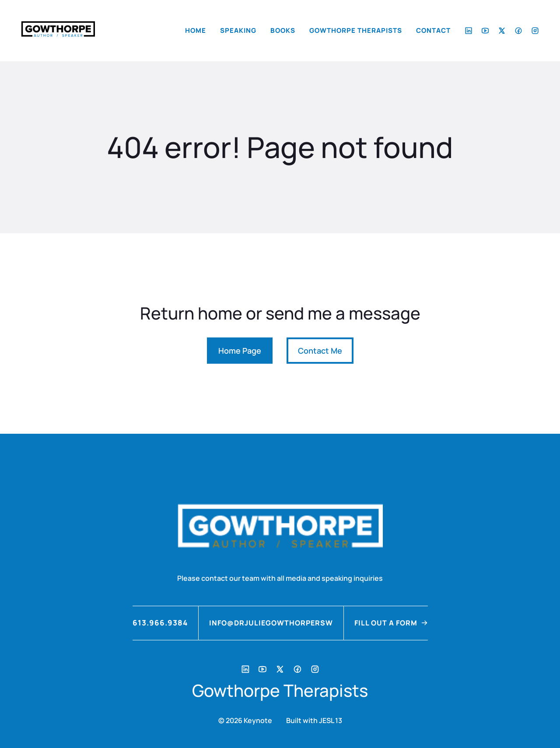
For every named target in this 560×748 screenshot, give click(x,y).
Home (196, 30)
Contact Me (320, 351)
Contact (433, 30)
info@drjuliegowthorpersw (271, 623)
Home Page (240, 351)
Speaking (238, 30)
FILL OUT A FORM (386, 623)
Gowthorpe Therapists (356, 30)
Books (283, 30)
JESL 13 (331, 720)
